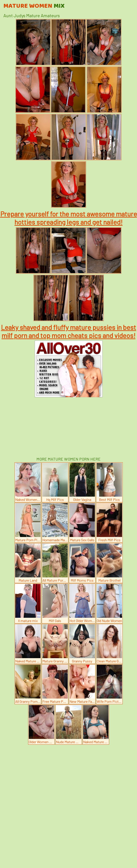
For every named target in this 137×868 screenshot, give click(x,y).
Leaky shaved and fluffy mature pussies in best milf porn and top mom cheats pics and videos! (68, 331)
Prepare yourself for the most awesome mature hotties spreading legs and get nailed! (69, 218)
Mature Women (34, 6)
